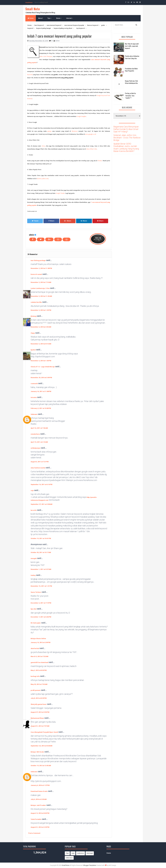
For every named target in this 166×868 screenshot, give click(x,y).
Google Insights (81, 116)
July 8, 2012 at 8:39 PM (39, 698)
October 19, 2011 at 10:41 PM (41, 538)
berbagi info (35, 676)
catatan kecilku (36, 302)
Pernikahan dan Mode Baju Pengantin (131, 70)
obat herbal (35, 648)
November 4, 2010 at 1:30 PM (41, 361)
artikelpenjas (36, 448)
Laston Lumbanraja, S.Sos (40, 288)
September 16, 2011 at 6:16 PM (41, 484)
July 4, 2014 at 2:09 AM (39, 799)
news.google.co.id (91, 134)
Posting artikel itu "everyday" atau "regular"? (130, 95)
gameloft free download (39, 662)
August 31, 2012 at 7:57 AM (40, 726)
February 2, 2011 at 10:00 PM (41, 408)
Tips (50, 18)
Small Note (33, 9)
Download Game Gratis (39, 791)
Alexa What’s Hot (91, 149)
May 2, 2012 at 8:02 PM (39, 670)
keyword (30, 74)
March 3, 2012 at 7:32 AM (39, 656)
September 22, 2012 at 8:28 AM (41, 746)
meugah (34, 558)
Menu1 (40, 18)
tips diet (34, 609)
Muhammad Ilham (37, 718)
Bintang (33, 316)
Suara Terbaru (36, 592)
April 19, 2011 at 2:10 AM (39, 442)
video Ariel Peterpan (46, 56)
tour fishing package (38, 260)
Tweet (35, 221)
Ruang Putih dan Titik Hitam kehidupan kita (131, 82)
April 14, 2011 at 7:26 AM (39, 428)
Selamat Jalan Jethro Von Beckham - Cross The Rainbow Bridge (127, 138)
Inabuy (33, 575)
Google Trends (60, 193)
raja (32, 490)
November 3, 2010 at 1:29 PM (41, 310)
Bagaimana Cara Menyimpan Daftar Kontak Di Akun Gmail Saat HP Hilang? (126, 129)
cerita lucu (80, 853)
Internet (70, 18)
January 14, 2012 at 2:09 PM (41, 642)
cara (73, 853)
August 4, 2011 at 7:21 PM (40, 462)
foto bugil (90, 853)
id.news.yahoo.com (43, 179)
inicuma (34, 397)
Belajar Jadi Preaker (38, 805)
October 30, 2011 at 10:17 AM (41, 552)
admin (31, 235)
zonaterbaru (35, 434)
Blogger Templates (90, 865)
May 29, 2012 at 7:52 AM (39, 684)
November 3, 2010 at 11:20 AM (41, 296)
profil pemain (36, 690)
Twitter (100, 161)
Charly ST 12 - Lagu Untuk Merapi (43, 367)
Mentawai (75, 131)
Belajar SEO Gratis (37, 752)
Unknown (34, 414)
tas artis (34, 510)
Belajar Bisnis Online (38, 639)
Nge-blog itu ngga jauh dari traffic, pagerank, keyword (132, 46)
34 (52, 41)
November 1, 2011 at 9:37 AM (41, 569)
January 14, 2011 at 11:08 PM (41, 391)
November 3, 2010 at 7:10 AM (41, 282)
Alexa (43, 146)
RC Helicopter (36, 623)
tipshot (33, 350)
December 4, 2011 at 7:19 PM (41, 603)
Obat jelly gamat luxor (39, 704)
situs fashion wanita (38, 468)
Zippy (33, 333)
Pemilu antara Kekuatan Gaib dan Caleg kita (132, 57)
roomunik (34, 384)
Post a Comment (34, 833)
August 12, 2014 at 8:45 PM (40, 813)
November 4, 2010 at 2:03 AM (41, 327)
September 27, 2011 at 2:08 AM (41, 504)
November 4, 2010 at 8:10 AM (41, 344)
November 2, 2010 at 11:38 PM (41, 268)
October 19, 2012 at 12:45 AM (41, 766)
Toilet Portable (36, 819)
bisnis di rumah (36, 274)
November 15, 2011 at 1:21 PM (41, 586)
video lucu (69, 858)
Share (51, 221)
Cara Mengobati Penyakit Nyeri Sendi (44, 732)
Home (31, 18)
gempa (50, 131)
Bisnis (59, 18)
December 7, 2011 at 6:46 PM (41, 617)
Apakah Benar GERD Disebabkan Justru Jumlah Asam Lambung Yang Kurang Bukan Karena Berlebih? (126, 147)
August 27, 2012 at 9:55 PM (40, 712)
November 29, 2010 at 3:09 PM (41, 378)
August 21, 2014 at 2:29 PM (40, 827)
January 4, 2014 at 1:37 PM (40, 785)
